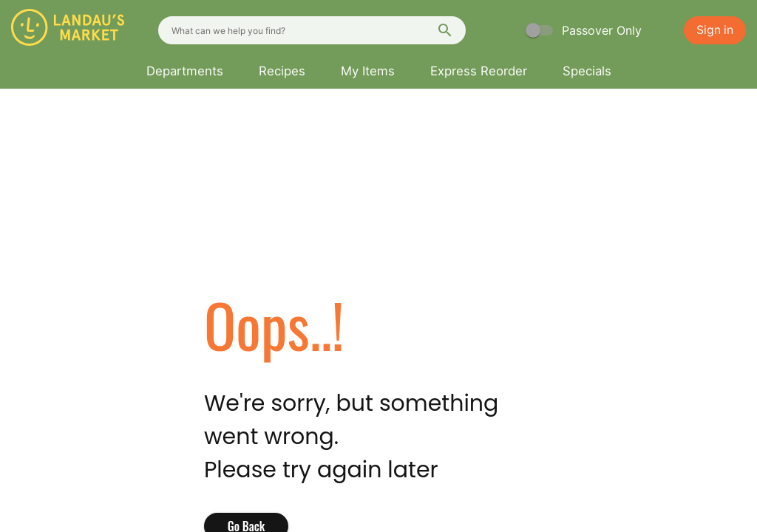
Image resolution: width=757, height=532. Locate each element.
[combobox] (312, 30)
